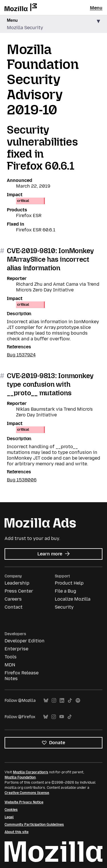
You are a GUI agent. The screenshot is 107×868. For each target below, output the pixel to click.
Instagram (54, 701)
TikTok (70, 701)
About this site (17, 832)
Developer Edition (25, 641)
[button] (53, 24)
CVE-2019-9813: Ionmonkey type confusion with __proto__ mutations (50, 384)
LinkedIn (62, 701)
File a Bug (65, 591)
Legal (9, 817)
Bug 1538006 (22, 480)
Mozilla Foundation (20, 777)
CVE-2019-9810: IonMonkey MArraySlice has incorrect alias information (50, 259)
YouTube (62, 717)
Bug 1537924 (21, 355)
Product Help (69, 583)
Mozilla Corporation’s (31, 772)
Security (64, 607)
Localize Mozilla (73, 599)
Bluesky (46, 701)
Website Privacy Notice (24, 802)
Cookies (11, 810)
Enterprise (16, 649)
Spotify (78, 701)
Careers (13, 599)
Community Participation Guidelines (34, 825)
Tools (11, 657)
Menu (96, 8)
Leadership (17, 583)
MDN (10, 665)
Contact (14, 607)
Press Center (19, 591)
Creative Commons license (27, 793)
